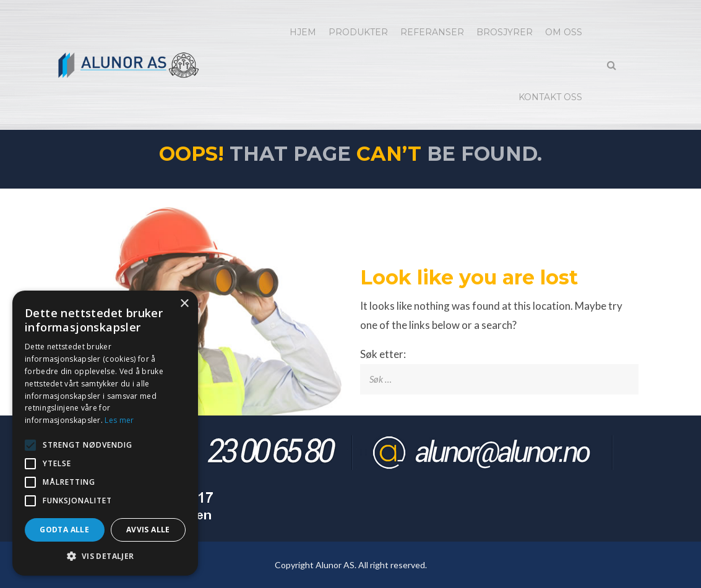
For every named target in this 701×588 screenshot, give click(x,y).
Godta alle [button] (64, 530)
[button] (105, 556)
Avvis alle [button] (148, 530)
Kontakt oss (550, 97)
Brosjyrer (505, 32)
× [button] (184, 304)
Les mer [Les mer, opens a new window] (119, 420)
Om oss (564, 32)
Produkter (358, 32)
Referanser (432, 32)
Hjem (303, 32)
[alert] (105, 433)
